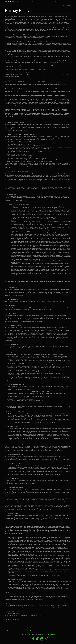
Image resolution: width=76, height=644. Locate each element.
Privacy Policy (54, 634)
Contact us (10, 631)
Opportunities (33, 2)
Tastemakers (49, 2)
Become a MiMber (21, 631)
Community (41, 2)
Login (63, 5)
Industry (18, 2)
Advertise (32, 631)
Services (25, 2)
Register (68, 5)
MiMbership (58, 2)
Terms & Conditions (46, 634)
